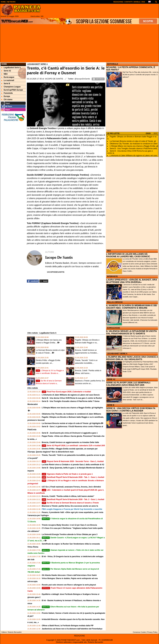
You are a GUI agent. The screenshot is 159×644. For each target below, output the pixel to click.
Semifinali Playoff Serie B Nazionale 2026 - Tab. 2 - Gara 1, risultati (73, 499)
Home (4, 64)
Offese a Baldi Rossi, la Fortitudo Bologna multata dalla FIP (68, 626)
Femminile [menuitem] (7, 93)
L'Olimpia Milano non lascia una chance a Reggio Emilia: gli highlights (72, 408)
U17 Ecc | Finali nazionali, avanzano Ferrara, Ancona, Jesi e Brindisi (71, 487)
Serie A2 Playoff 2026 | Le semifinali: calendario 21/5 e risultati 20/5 (73, 446)
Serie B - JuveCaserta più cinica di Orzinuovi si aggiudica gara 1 (70, 433)
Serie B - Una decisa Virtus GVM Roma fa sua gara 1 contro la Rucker (72, 398)
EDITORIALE (112, 64)
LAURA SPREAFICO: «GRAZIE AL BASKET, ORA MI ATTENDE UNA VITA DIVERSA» (132, 281)
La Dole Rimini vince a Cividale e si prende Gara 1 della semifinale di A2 (73, 465)
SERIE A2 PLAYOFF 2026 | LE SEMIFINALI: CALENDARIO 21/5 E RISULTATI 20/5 (128, 384)
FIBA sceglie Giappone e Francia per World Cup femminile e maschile (72, 509)
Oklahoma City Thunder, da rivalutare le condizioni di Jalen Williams (71, 414)
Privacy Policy (152, 632)
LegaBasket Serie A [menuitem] (11, 68)
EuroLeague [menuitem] (8, 77)
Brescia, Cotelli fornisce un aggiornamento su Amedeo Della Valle (70, 442)
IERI (155, 133)
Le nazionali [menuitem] (8, 80)
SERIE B (111, 405)
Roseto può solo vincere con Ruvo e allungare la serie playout (69, 585)
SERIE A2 (111, 379)
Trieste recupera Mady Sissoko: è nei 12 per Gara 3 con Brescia (69, 525)
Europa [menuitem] (6, 96)
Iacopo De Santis (54, 79)
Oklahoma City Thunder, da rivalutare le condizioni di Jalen (134, 144)
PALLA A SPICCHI (115, 302)
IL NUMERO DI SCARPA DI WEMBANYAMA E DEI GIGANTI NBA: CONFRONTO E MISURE (132, 307)
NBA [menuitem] (5, 74)
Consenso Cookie (139, 632)
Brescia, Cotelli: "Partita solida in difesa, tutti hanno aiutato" (68, 496)
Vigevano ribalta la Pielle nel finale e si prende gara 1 (67, 474)
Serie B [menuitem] (6, 84)
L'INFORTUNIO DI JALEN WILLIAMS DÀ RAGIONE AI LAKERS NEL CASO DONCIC (128, 255)
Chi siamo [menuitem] (7, 100)
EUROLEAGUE (113, 328)
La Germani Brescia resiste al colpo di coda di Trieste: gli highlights (71, 423)
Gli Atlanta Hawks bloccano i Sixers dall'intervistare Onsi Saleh (69, 575)
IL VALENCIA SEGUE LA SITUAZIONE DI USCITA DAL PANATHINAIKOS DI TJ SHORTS (131, 332)
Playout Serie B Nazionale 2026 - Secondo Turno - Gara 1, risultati (73, 461)
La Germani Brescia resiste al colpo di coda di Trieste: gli (133, 141)
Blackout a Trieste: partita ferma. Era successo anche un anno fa (70, 506)
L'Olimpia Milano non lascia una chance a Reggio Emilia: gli (134, 146)
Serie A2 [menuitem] (6, 71)
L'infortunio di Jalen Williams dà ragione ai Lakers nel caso (133, 156)
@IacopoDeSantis (82, 79)
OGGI (148, 133)
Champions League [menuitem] (11, 87)
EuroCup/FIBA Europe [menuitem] (12, 90)
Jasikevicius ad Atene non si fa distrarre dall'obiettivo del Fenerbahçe (72, 629)
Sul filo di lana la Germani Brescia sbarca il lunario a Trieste (70, 503)
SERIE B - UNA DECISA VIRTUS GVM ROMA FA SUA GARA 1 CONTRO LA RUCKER (131, 409)
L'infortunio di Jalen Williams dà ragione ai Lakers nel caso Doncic (71, 395)
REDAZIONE (79, 636)
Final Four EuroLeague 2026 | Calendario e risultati (66, 392)
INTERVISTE (112, 276)
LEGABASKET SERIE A (117, 354)
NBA (109, 251)
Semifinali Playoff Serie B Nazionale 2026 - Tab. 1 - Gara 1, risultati (73, 477)
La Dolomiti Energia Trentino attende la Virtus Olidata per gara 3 (70, 534)
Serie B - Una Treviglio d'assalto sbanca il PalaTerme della (133, 149)
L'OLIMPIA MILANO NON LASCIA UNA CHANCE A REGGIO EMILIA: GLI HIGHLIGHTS (132, 358)
